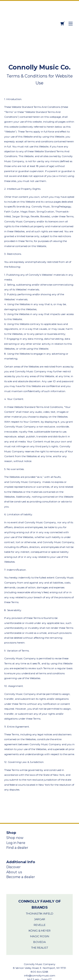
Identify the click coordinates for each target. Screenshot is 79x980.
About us (14, 840)
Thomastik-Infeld (40, 882)
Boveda (39, 910)
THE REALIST (40, 916)
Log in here (16, 811)
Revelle (40, 893)
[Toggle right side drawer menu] (71, 8)
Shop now (15, 806)
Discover (13, 835)
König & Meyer (40, 899)
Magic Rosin (40, 905)
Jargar (40, 888)
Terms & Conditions (39, 969)
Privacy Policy (40, 966)
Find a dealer (17, 816)
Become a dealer (21, 845)
